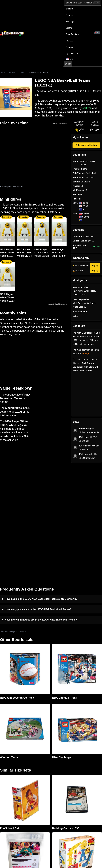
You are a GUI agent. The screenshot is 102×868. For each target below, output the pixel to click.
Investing (30, 794)
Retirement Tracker (61, 789)
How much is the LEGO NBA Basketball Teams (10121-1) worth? (41, 482)
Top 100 (69, 41)
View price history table (13, 187)
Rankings (70, 22)
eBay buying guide (60, 794)
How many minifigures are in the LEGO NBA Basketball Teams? (41, 503)
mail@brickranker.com (11, 795)
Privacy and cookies (35, 811)
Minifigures (82, 798)
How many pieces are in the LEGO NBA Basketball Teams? (38, 492)
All (78, 789)
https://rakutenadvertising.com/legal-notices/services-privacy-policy (65, 837)
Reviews (30, 798)
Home (2, 72)
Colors (69, 28)
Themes (69, 15)
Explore (69, 9)
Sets (79, 794)
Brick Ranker (8, 784)
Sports (23, 72)
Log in (68, 64)
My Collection (72, 54)
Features (30, 806)
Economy (70, 47)
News (28, 789)
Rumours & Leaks (34, 802)
